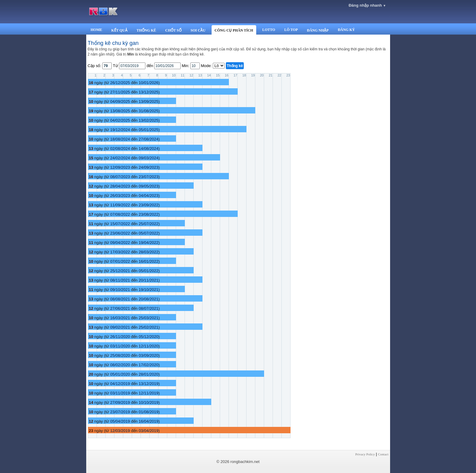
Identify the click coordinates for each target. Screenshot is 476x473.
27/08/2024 (149, 139)
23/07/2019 (120, 412)
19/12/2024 (120, 130)
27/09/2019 (120, 402)
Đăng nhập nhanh (367, 5)
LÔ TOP (291, 30)
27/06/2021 (120, 308)
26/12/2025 (120, 83)
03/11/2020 (120, 346)
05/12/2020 (149, 337)
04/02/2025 (120, 120)
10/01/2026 (149, 83)
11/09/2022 (120, 205)
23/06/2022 (120, 233)
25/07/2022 (149, 224)
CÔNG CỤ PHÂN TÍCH (234, 30)
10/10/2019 (149, 402)
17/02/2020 (149, 365)
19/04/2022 (149, 243)
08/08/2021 (120, 299)
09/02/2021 (120, 327)
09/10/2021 (120, 290)
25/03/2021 (149, 318)
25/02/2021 (149, 327)
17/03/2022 (120, 252)
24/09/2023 (149, 167)
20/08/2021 (149, 299)
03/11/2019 (120, 393)
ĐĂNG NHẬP (318, 30)
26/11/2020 (120, 337)
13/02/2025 (149, 120)
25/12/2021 (120, 271)
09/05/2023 (149, 186)
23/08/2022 (149, 214)
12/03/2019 (120, 431)
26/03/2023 (120, 196)
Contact (383, 454)
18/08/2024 (120, 139)
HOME (97, 30)
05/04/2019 (120, 421)
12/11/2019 (149, 393)
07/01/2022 (120, 261)
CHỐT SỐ (173, 30)
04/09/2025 (120, 101)
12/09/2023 (120, 167)
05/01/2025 (149, 130)
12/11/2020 (149, 346)
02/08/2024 (120, 149)
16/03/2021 (120, 318)
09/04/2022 (120, 243)
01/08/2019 (149, 412)
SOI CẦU (198, 30)
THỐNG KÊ (146, 30)
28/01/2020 (149, 374)
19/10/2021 (149, 290)
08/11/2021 (120, 280)
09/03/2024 (149, 158)
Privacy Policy (365, 454)
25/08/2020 (120, 355)
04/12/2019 (120, 384)
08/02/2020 (120, 365)
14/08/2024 (149, 149)
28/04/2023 (120, 186)
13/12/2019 (149, 384)
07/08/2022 (120, 214)
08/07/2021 (149, 308)
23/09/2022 (149, 205)
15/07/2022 (120, 224)
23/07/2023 (149, 177)
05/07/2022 (149, 233)
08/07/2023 (120, 177)
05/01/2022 (149, 271)
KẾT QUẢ (119, 30)
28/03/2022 (149, 252)
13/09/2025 (149, 101)
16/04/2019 (149, 421)
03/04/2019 (149, 431)
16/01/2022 (149, 261)
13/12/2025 (149, 92)
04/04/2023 (149, 196)
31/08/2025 (149, 111)
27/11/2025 (120, 92)
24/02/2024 (120, 158)
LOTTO (269, 30)
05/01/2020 (120, 374)
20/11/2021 (149, 280)
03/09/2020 (149, 355)
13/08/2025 (120, 111)
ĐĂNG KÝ (346, 30)
